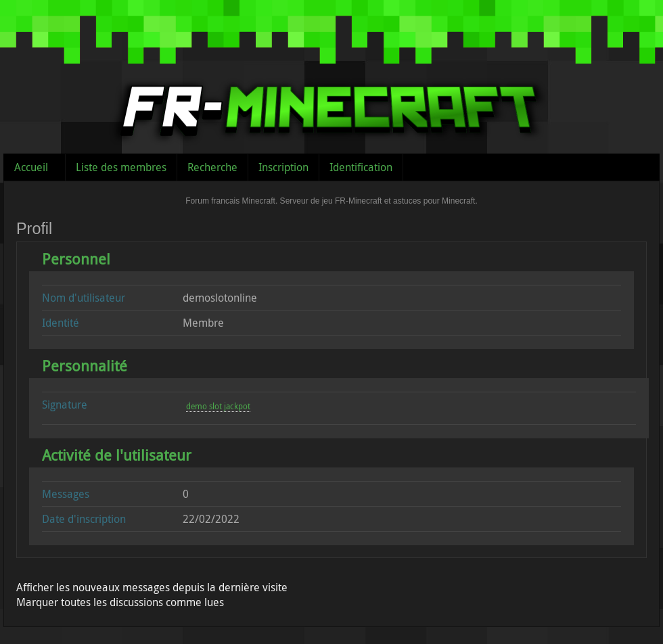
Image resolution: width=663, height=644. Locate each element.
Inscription (283, 167)
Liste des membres (121, 167)
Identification (361, 167)
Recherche (212, 167)
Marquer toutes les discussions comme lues (120, 602)
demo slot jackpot (218, 406)
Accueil (31, 167)
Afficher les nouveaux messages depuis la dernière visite (152, 587)
